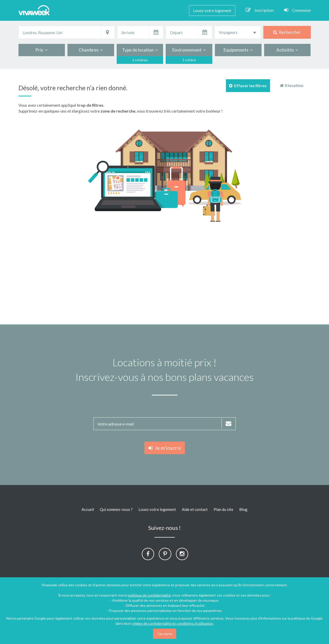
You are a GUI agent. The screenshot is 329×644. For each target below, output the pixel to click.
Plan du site (223, 509)
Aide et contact (195, 509)
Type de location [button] (140, 50)
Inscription (260, 10)
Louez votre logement (212, 10)
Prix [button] (42, 50)
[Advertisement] (165, 273)
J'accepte (165, 634)
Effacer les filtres (248, 86)
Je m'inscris (165, 448)
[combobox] (238, 32)
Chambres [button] (91, 50)
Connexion (297, 10)
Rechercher (287, 32)
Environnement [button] (189, 50)
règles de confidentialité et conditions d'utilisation (173, 623)
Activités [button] (287, 50)
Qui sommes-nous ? (116, 509)
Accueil (88, 509)
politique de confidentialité (149, 595)
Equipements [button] (238, 50)
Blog (243, 509)
